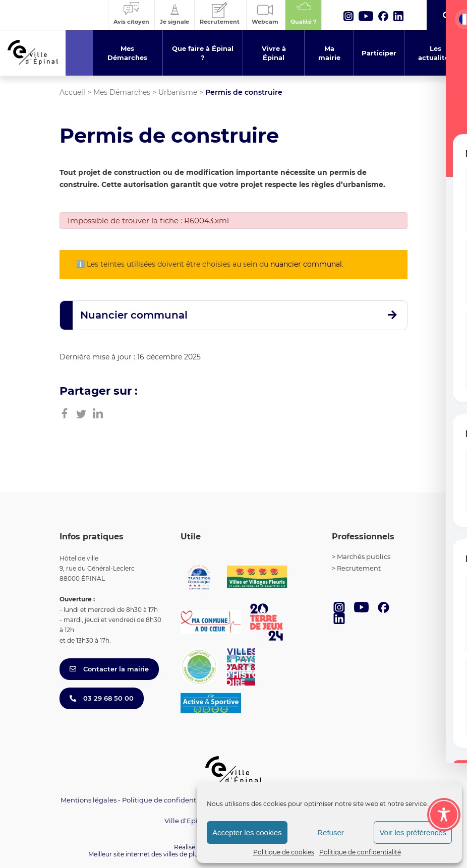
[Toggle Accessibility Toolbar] (444, 815)
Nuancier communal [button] (134, 315)
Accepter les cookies (247, 832)
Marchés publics (364, 556)
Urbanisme (178, 92)
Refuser (331, 832)
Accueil (72, 92)
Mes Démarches (122, 92)
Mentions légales (89, 800)
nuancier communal (306, 264)
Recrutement (359, 568)
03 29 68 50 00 (102, 698)
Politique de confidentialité (360, 852)
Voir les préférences (413, 832)
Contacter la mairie (109, 669)
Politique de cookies (284, 852)
